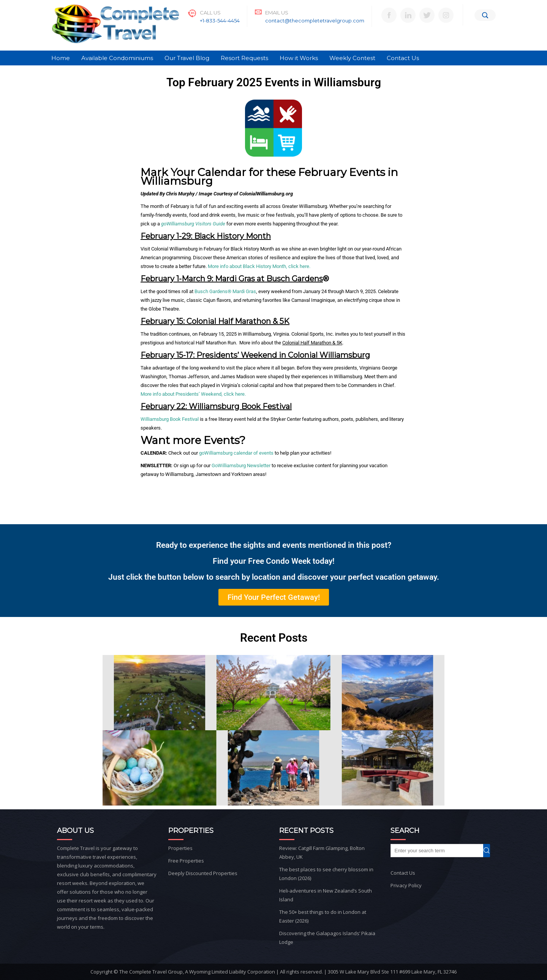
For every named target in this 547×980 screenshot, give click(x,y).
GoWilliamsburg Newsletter (241, 465)
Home (61, 58)
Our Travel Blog (187, 58)
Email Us (277, 13)
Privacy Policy (406, 885)
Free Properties (186, 861)
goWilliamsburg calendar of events (236, 453)
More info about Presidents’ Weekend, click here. (193, 394)
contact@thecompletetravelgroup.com (315, 21)
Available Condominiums (117, 58)
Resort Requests (244, 58)
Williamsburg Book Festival (170, 419)
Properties (180, 848)
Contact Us (403, 58)
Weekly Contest (352, 58)
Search (490, 851)
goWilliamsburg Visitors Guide (193, 224)
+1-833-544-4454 (220, 21)
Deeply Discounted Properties (203, 873)
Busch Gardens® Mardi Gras (225, 291)
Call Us (210, 13)
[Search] (485, 15)
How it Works (299, 58)
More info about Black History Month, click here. (259, 266)
